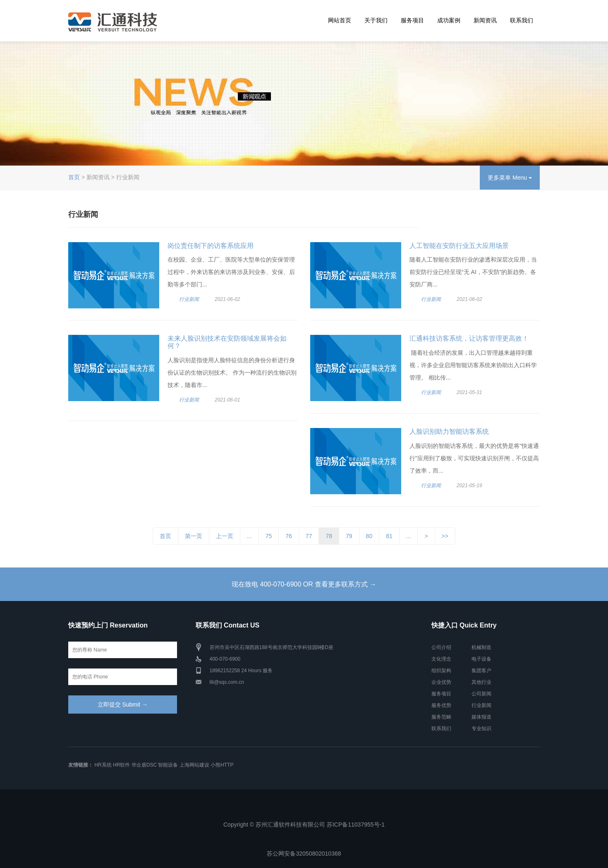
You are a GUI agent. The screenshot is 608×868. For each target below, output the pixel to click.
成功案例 (449, 20)
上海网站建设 (194, 765)
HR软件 (121, 765)
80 (369, 536)
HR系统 (103, 765)
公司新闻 (481, 694)
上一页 (225, 536)
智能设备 (168, 765)
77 (309, 536)
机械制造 (481, 647)
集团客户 (481, 671)
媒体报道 (481, 717)
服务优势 (441, 705)
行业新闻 (189, 299)
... (249, 536)
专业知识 (481, 729)
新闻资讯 (485, 20)
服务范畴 (441, 717)
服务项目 (412, 20)
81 (389, 536)
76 (289, 536)
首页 (74, 177)
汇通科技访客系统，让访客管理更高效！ (469, 338)
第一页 (194, 536)
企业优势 (441, 682)
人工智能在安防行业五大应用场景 (459, 246)
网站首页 (340, 20)
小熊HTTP (222, 765)
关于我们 (376, 20)
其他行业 (481, 682)
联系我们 (522, 20)
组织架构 (441, 671)
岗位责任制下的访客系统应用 (211, 246)
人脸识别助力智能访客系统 (449, 432)
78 (329, 536)
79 (349, 536)
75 (269, 536)
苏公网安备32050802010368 (304, 854)
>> (445, 536)
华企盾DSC (144, 765)
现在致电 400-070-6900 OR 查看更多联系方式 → (304, 584)
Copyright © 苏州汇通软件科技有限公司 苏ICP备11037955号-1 (304, 825)
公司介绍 (441, 647)
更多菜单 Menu (510, 178)
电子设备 (481, 659)
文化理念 (441, 659)
